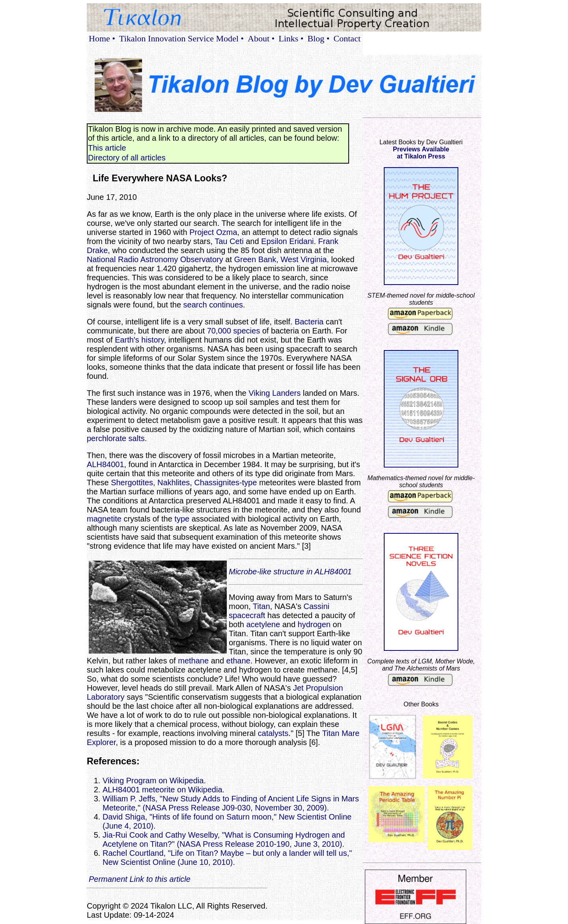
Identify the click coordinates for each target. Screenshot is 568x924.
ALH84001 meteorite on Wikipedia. (163, 790)
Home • (102, 38)
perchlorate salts (116, 438)
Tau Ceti (229, 241)
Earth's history (139, 340)
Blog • (319, 38)
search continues (213, 305)
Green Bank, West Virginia (281, 259)
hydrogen (314, 624)
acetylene (263, 624)
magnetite (104, 519)
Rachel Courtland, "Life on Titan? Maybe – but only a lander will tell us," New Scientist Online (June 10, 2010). (227, 858)
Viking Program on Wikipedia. (192, 781)
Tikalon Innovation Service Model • (181, 38)
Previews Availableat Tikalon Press (421, 153)
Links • (291, 38)
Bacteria (309, 322)
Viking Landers (275, 393)
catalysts (273, 733)
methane (193, 661)
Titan (262, 606)
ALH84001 (106, 464)
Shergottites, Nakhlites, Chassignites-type (184, 482)
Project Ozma (213, 232)
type (182, 519)
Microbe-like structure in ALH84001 (290, 572)
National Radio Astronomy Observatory (155, 259)
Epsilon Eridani (287, 241)
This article (107, 148)
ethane (238, 661)
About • (261, 38)
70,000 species (234, 331)
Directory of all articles (127, 158)
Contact (347, 38)
